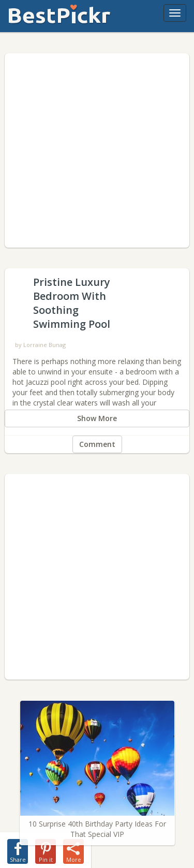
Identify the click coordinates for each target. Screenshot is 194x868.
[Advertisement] (97, 150)
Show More (97, 418)
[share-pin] (46, 849)
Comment (97, 444)
